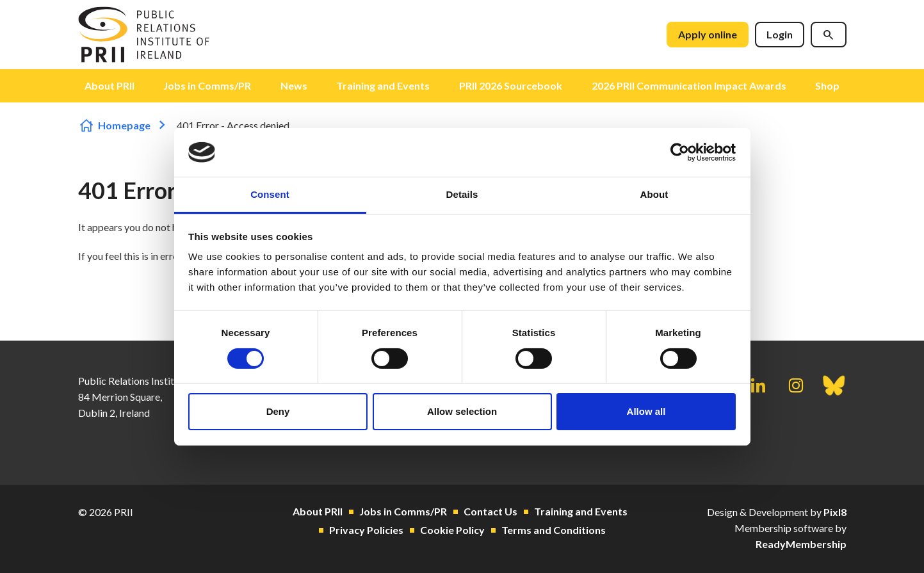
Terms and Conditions (554, 530)
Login (780, 34)
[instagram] (796, 385)
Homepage (124, 125)
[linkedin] (758, 385)
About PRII (109, 85)
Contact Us (490, 511)
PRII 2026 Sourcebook (511, 85)
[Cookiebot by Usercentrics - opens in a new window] (680, 152)
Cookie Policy (452, 530)
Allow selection (462, 411)
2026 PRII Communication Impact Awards (689, 85)
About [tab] (654, 194)
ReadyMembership (801, 544)
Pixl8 (835, 512)
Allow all (646, 411)
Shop (827, 85)
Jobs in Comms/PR (207, 85)
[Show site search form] (829, 35)
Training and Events (383, 85)
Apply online (708, 34)
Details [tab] (462, 194)
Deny (278, 411)
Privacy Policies (366, 530)
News (294, 85)
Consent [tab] (270, 194)
